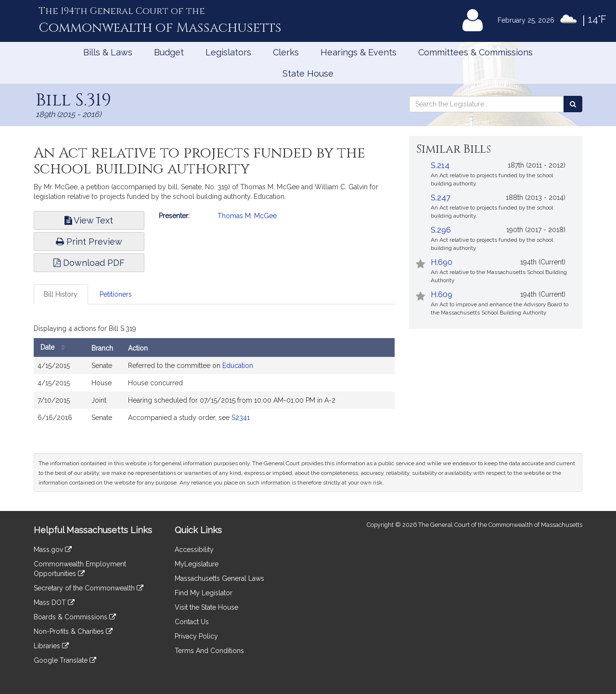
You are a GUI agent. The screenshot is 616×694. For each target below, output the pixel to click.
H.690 (442, 262)
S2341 (241, 418)
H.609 (442, 295)
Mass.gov (53, 550)
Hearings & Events (359, 52)
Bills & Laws (108, 52)
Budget (169, 52)
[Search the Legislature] (573, 104)
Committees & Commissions (475, 52)
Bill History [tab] (61, 294)
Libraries (51, 646)
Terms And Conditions (209, 651)
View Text (89, 220)
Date (55, 347)
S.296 (441, 230)
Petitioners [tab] (116, 294)
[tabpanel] (214, 376)
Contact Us (192, 622)
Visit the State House (206, 607)
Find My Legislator (204, 593)
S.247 (441, 198)
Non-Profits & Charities (73, 631)
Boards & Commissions (75, 617)
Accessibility (194, 550)
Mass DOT (54, 602)
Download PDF (89, 263)
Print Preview (89, 242)
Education (238, 366)
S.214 (440, 165)
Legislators (228, 52)
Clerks (286, 52)
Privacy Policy (196, 636)
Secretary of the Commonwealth (89, 588)
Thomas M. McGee (247, 216)
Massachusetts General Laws (219, 578)
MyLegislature (197, 564)
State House (308, 73)
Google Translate (65, 660)
